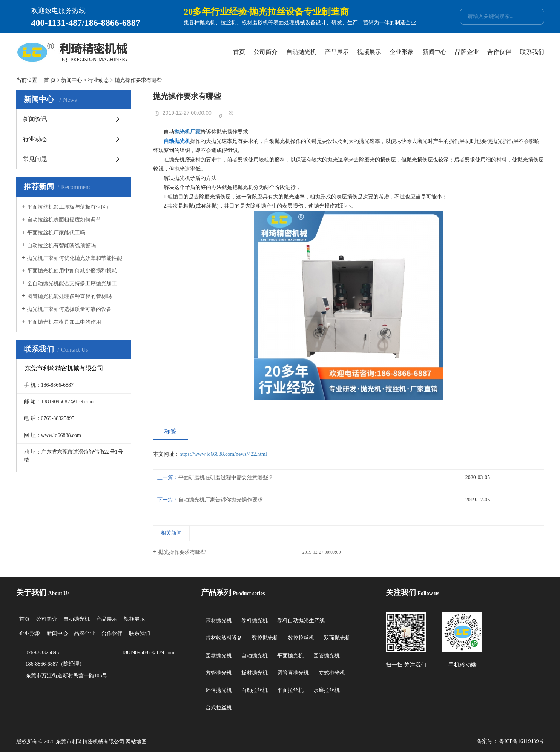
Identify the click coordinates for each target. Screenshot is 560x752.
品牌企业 (467, 52)
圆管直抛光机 (293, 673)
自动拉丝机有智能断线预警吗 (61, 245)
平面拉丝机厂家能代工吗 (56, 233)
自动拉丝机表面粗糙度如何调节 (64, 220)
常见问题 (35, 159)
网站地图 (136, 742)
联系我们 (532, 52)
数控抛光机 (265, 638)
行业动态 (98, 80)
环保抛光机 (219, 690)
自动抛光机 (301, 52)
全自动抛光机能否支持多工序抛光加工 (72, 284)
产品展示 (337, 52)
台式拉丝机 (219, 708)
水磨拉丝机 (327, 690)
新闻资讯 (35, 119)
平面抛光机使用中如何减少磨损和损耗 (72, 271)
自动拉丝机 (255, 690)
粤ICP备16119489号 (521, 741)
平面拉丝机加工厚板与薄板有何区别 (69, 207)
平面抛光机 (290, 656)
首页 (239, 52)
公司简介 (265, 52)
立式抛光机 (332, 673)
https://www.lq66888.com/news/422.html (223, 454)
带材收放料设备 (224, 638)
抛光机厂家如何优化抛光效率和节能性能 (75, 258)
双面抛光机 (337, 638)
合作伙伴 (499, 52)
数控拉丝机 (301, 638)
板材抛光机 (255, 673)
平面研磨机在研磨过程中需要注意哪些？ (226, 477)
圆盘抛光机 (219, 656)
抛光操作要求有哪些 (182, 552)
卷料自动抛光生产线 (301, 621)
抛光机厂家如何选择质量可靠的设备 (69, 309)
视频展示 (369, 52)
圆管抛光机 (327, 656)
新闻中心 (434, 52)
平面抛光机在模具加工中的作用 (64, 322)
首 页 (50, 80)
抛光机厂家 (187, 132)
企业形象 (402, 52)
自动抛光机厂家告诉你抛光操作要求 (221, 500)
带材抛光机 (219, 621)
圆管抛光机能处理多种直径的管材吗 (69, 296)
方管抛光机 (219, 673)
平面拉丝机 (290, 690)
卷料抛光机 (255, 621)
